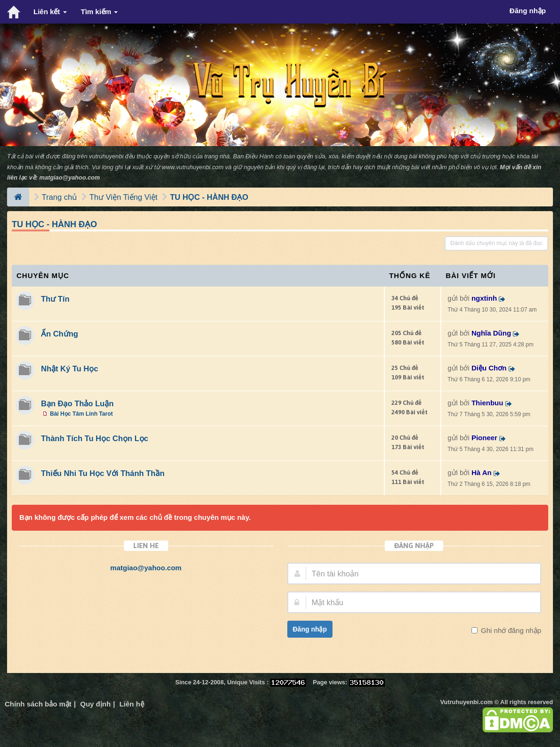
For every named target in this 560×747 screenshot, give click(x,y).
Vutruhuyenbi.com (467, 702)
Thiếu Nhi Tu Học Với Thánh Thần (103, 473)
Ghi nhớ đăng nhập (510, 630)
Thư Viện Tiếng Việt (124, 197)
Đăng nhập (310, 629)
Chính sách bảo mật (38, 704)
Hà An (482, 472)
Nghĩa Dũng (491, 333)
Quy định (95, 704)
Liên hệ (131, 704)
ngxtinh (484, 298)
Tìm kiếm (100, 12)
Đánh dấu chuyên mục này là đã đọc (496, 243)
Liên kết (50, 12)
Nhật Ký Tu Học (69, 369)
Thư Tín (55, 299)
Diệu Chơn (489, 368)
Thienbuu (487, 403)
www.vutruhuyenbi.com (192, 167)
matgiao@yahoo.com (70, 177)
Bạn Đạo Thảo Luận (77, 403)
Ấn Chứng (60, 334)
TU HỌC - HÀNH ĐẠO (209, 197)
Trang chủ (60, 197)
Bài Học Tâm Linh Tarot (81, 414)
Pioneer (484, 438)
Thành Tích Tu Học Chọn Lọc (95, 438)
